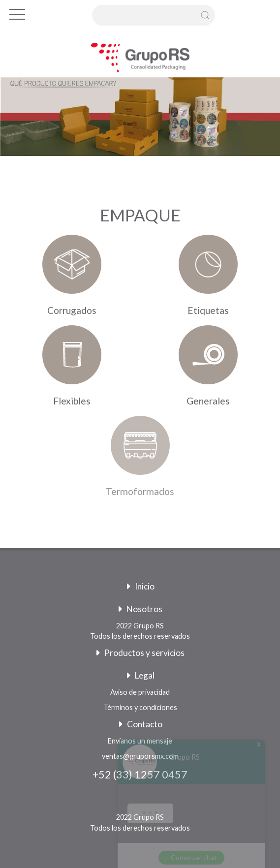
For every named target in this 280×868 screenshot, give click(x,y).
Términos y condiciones (140, 707)
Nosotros (140, 609)
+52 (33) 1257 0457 (140, 775)
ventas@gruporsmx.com (140, 756)
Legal (140, 675)
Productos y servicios (140, 653)
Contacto (140, 724)
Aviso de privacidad (140, 692)
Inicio (140, 586)
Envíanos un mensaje (140, 741)
